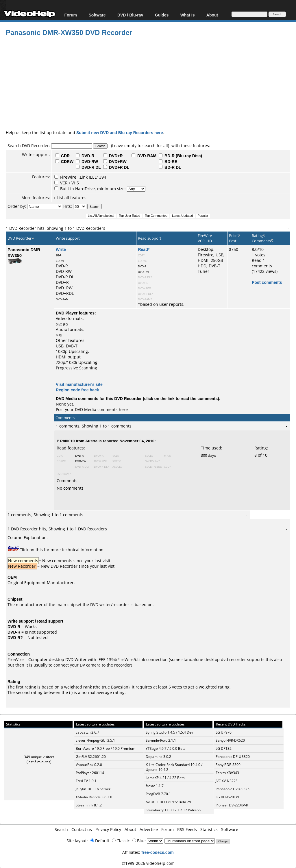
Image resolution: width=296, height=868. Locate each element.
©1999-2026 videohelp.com (148, 863)
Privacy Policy (108, 829)
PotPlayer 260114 (90, 773)
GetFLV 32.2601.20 (91, 757)
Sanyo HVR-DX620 (230, 740)
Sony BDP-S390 (228, 765)
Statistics (209, 829)
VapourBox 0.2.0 (89, 765)
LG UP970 (224, 732)
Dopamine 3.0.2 (158, 757)
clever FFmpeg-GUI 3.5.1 (95, 740)
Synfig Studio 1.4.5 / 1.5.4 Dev (169, 732)
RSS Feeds (187, 829)
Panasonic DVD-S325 (233, 789)
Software (97, 15)
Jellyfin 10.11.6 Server (93, 789)
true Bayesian (115, 687)
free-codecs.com (157, 852)
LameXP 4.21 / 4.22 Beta (165, 778)
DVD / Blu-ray (130, 15)
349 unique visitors (39, 757)
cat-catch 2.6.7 (87, 732)
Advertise (149, 829)
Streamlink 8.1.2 (89, 805)
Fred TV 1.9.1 (86, 781)
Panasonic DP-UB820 (233, 757)
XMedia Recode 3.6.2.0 (94, 797)
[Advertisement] (151, 82)
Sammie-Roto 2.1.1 (161, 740)
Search (61, 829)
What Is (188, 15)
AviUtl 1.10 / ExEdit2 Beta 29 (168, 802)
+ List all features (70, 198)
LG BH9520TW (227, 797)
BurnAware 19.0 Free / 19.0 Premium (106, 748)
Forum (71, 15)
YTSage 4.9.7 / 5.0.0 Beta (166, 748)
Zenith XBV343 (227, 773)
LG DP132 (224, 748)
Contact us (82, 829)
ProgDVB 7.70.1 (158, 794)
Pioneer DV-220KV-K (232, 805)
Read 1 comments (262, 263)
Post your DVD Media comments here (92, 409)
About (212, 15)
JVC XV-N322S (227, 781)
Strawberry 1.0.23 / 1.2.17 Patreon (173, 810)
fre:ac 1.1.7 (155, 786)
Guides (162, 15)
